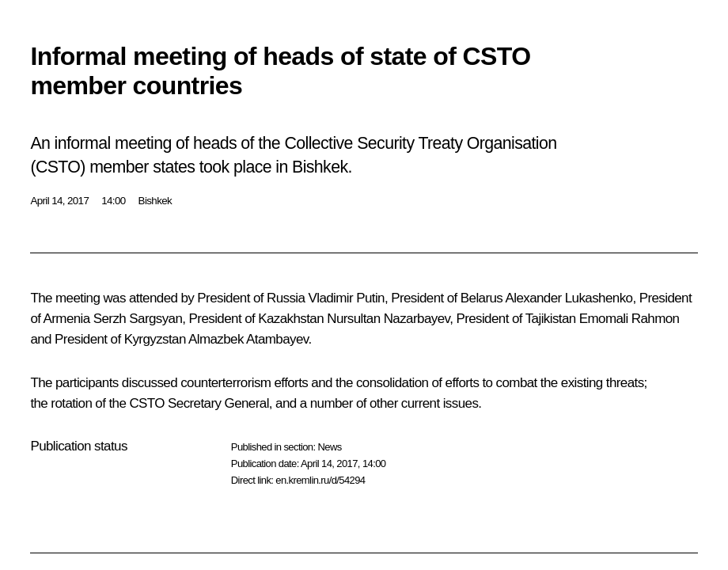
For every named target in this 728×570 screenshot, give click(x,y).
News (329, 447)
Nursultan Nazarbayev (388, 319)
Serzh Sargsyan (138, 319)
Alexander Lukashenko (569, 298)
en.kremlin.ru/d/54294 (320, 480)
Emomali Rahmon (629, 319)
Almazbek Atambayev (248, 339)
